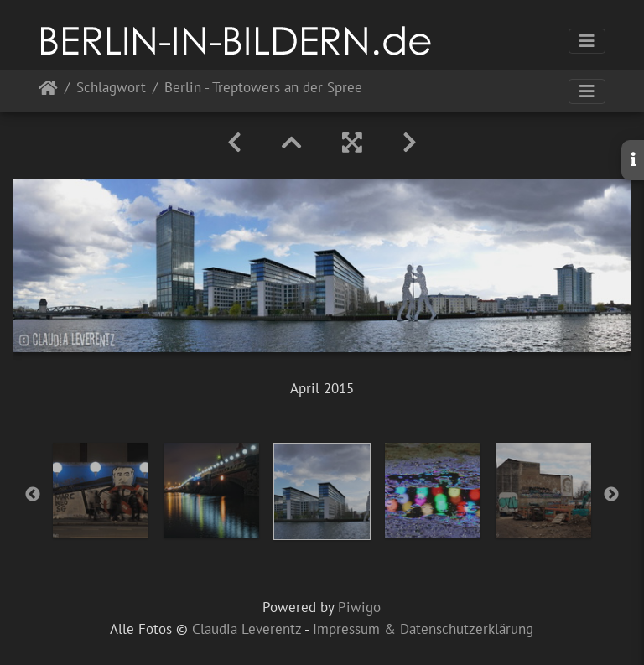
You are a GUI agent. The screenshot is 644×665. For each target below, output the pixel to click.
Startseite (48, 91)
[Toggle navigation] (587, 41)
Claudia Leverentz (247, 629)
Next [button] (611, 495)
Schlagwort (111, 88)
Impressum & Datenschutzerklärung (423, 629)
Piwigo (359, 607)
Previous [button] (33, 495)
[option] (101, 491)
